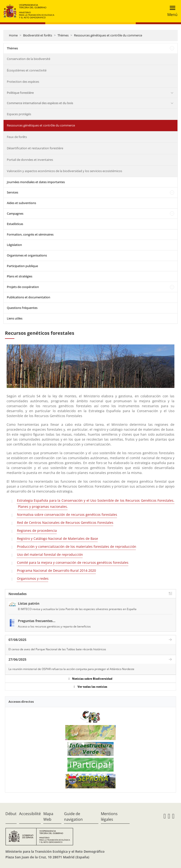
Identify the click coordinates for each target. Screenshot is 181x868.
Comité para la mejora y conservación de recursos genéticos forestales (73, 562)
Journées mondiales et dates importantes (36, 182)
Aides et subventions (21, 203)
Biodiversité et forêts (38, 35)
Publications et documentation (29, 297)
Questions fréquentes (22, 308)
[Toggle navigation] (171, 11)
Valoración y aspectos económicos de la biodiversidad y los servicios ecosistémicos (64, 171)
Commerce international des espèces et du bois (40, 103)
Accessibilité (30, 814)
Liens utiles (15, 318)
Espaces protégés (19, 114)
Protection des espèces (23, 82)
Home (13, 35)
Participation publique (22, 266)
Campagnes (15, 213)
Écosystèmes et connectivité (27, 70)
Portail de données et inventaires (30, 160)
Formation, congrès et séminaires (30, 234)
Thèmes (63, 35)
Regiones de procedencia (37, 531)
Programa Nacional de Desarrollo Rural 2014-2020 (56, 570)
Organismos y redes (33, 578)
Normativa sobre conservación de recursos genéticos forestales (67, 515)
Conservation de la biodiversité (29, 59)
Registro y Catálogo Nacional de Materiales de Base (58, 539)
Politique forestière (20, 93)
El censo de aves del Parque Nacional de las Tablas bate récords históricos (57, 649)
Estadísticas (15, 224)
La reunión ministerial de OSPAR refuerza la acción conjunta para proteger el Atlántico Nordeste (71, 669)
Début (11, 814)
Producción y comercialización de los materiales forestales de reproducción (77, 546)
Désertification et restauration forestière (35, 148)
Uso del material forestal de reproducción (50, 554)
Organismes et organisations (27, 255)
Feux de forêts (17, 137)
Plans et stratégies (20, 276)
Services (12, 192)
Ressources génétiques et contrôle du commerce (108, 35)
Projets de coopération (23, 287)
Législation (14, 245)
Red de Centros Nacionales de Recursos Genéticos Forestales (65, 523)
